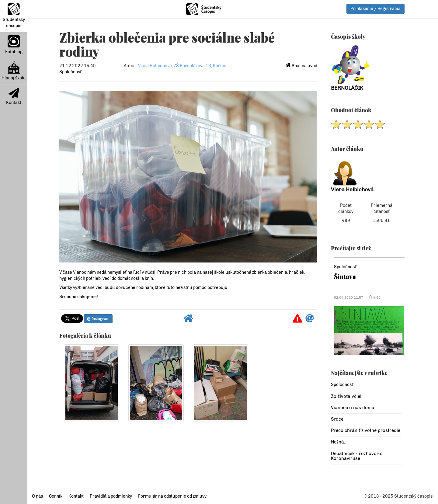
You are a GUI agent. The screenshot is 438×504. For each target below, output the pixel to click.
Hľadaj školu (14, 71)
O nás (37, 496)
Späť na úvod (302, 66)
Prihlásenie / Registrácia (375, 9)
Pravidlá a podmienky (111, 496)
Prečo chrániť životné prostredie (366, 430)
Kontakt (14, 96)
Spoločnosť (70, 72)
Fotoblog (14, 45)
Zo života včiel (346, 396)
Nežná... (339, 442)
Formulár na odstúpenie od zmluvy (172, 496)
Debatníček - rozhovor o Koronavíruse (357, 456)
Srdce (337, 419)
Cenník (56, 496)
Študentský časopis (14, 16)
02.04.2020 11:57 (349, 297)
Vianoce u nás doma (353, 408)
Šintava (345, 276)
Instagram (98, 319)
